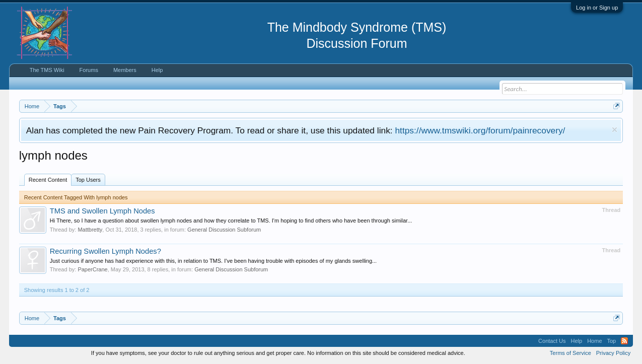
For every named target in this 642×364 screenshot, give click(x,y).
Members (125, 70)
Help (157, 70)
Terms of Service (570, 353)
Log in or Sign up (597, 8)
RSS (624, 341)
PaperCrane (92, 269)
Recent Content (48, 180)
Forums (89, 70)
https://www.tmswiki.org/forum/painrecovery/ (480, 130)
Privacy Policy (613, 353)
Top (612, 341)
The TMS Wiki (47, 70)
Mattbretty (90, 230)
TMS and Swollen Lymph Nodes (102, 211)
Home (594, 341)
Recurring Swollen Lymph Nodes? (105, 251)
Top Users (88, 180)
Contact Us (552, 341)
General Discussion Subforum (224, 230)
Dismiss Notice (615, 130)
